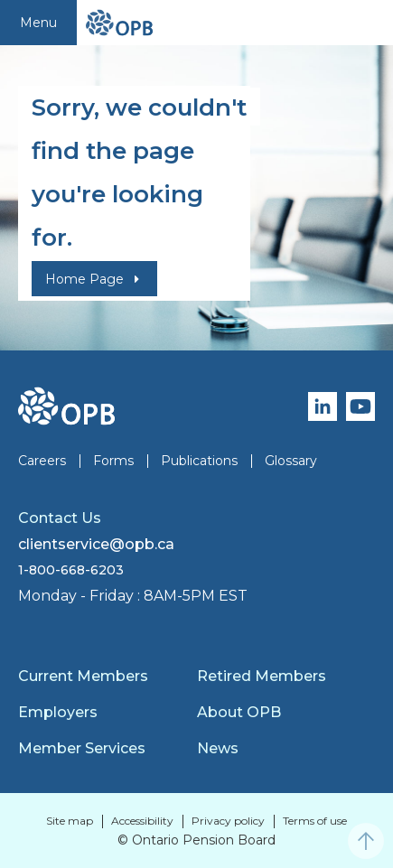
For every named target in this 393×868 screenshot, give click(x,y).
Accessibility (142, 821)
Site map (70, 821)
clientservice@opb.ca (96, 544)
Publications (199, 461)
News (218, 748)
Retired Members (262, 676)
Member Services (82, 748)
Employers (58, 712)
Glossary (291, 461)
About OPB (239, 712)
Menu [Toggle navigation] (38, 23)
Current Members (83, 676)
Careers (42, 461)
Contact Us (60, 518)
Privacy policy (228, 821)
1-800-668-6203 (71, 570)
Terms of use (315, 821)
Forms (113, 461)
